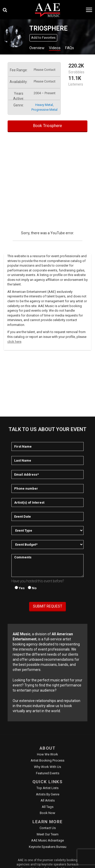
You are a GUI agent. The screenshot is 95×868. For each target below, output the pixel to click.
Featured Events (48, 773)
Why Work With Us (48, 767)
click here (14, 342)
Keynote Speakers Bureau (48, 847)
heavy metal (44, 105)
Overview (37, 48)
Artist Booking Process (48, 760)
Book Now (48, 813)
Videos (55, 48)
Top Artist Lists (48, 788)
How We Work (48, 754)
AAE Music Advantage (48, 840)
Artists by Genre (48, 794)
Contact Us (48, 828)
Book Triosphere (48, 126)
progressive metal (44, 110)
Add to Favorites (43, 38)
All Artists (48, 800)
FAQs (70, 48)
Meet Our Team (48, 834)
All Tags (48, 807)
